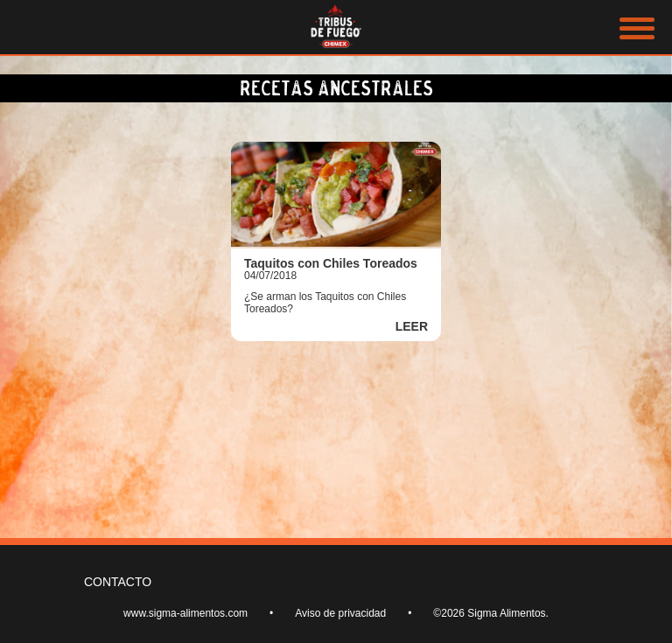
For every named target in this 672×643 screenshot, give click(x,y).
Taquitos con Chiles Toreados (331, 263)
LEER (412, 326)
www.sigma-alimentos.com (185, 613)
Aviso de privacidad (340, 613)
